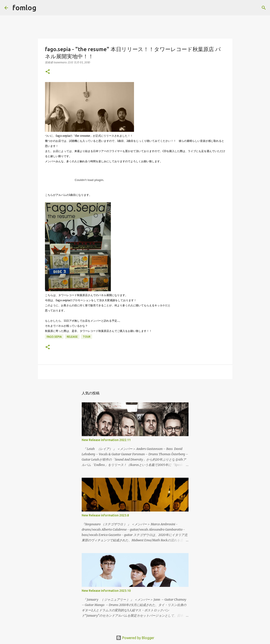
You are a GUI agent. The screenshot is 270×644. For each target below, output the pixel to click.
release (72, 337)
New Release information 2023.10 (106, 591)
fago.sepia (54, 337)
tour (87, 337)
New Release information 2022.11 (106, 440)
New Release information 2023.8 (105, 515)
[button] (48, 72)
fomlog (24, 8)
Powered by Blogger (135, 638)
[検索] (43, 8)
